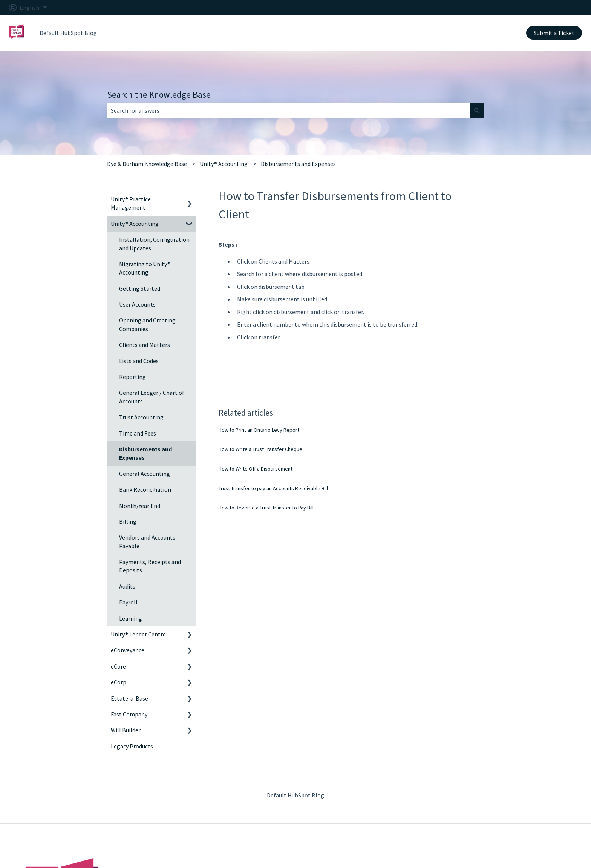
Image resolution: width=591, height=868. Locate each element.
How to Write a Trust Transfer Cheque (260, 449)
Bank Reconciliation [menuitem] (145, 489)
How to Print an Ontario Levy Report (259, 430)
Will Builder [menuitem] (126, 730)
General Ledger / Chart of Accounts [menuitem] (152, 397)
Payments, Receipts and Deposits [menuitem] (150, 566)
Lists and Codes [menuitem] (139, 361)
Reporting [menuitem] (132, 377)
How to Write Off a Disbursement (256, 469)
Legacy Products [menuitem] (132, 746)
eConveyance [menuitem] (128, 650)
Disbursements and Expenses (298, 164)
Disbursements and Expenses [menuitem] (145, 453)
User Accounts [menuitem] (137, 304)
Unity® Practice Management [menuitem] (131, 203)
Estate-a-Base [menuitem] (129, 698)
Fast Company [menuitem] (129, 714)
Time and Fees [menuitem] (138, 433)
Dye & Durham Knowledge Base (147, 164)
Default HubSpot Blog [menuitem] (295, 795)
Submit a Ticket (554, 33)
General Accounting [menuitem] (145, 474)
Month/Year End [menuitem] (140, 506)
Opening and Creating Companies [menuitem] (147, 324)
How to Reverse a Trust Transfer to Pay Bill (266, 508)
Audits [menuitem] (127, 586)
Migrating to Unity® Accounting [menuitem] (145, 268)
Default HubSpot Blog (68, 33)
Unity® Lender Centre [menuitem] (138, 634)
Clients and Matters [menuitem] (145, 345)
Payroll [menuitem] (128, 602)
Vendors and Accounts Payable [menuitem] (147, 541)
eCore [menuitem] (118, 666)
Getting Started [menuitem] (140, 288)
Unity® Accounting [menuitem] (135, 224)
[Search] (477, 110)
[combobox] (288, 110)
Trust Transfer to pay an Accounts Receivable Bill (273, 488)
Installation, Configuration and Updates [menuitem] (154, 244)
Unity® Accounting (224, 164)
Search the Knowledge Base (159, 94)
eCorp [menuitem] (119, 682)
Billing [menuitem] (128, 521)
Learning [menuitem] (131, 618)
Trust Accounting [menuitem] (141, 417)
